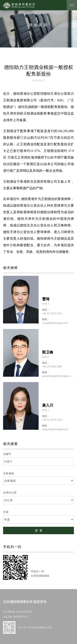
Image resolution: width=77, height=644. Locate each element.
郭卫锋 (48, 352)
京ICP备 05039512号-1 (16, 617)
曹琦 (46, 299)
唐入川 (48, 405)
